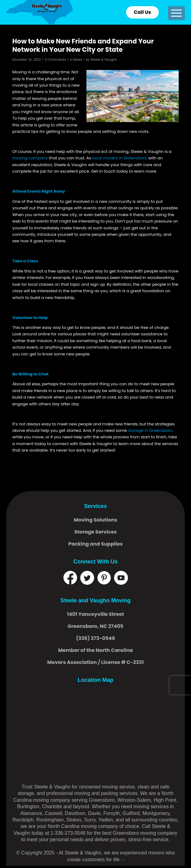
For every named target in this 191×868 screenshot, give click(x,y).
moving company (30, 158)
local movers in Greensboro (120, 158)
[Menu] (176, 13)
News (78, 60)
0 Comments (56, 60)
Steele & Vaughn (104, 60)
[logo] (78, 12)
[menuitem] (176, 13)
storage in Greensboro (150, 430)
